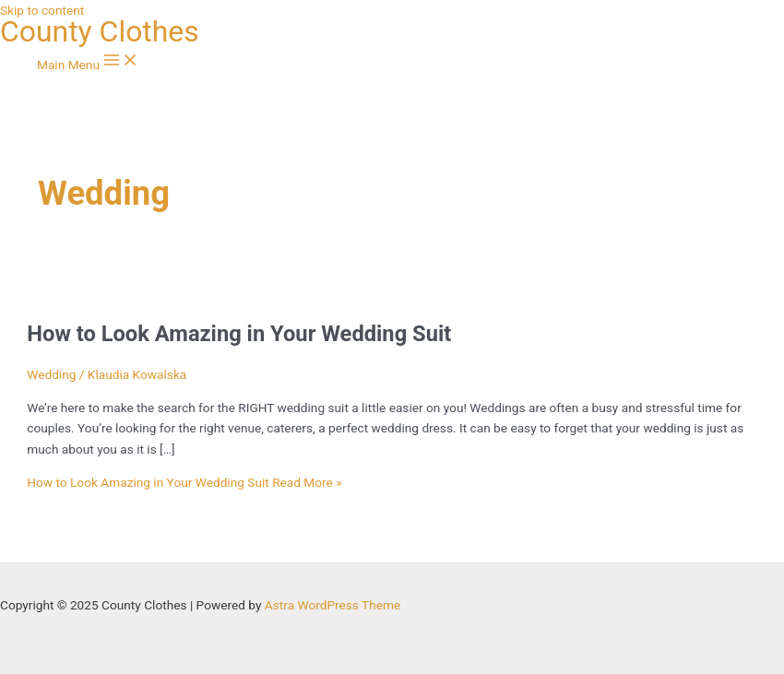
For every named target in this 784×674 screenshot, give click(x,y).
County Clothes (100, 31)
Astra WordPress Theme (333, 605)
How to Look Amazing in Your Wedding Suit (239, 334)
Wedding (51, 374)
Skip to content (42, 10)
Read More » (184, 482)
